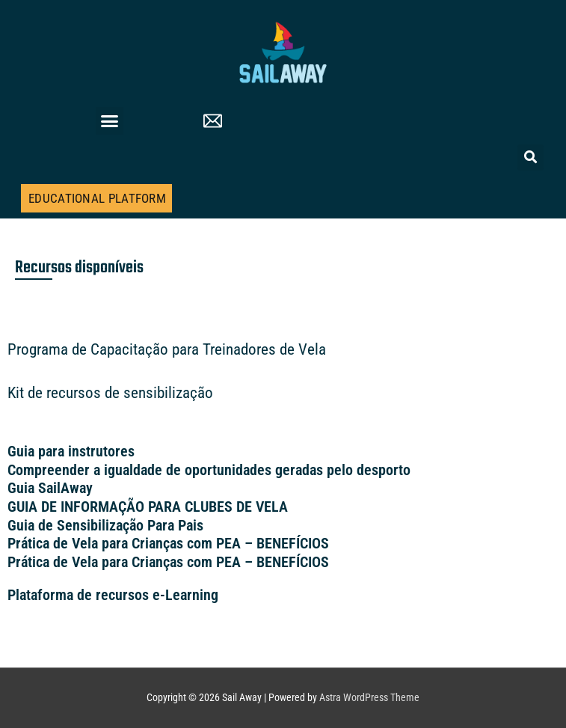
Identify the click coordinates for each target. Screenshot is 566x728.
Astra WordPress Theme (369, 697)
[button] (110, 121)
